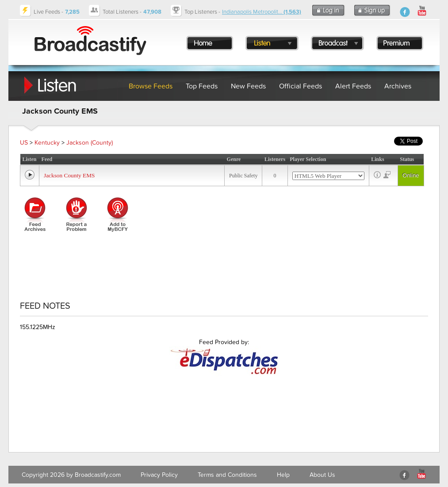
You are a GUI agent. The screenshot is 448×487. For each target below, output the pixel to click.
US (24, 143)
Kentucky (47, 143)
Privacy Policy (159, 475)
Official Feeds (301, 86)
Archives (398, 86)
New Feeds (248, 86)
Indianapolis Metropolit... (262, 12)
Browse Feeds (151, 86)
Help (283, 475)
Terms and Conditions (227, 475)
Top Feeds (202, 86)
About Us (322, 475)
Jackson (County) (90, 143)
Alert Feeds (353, 86)
